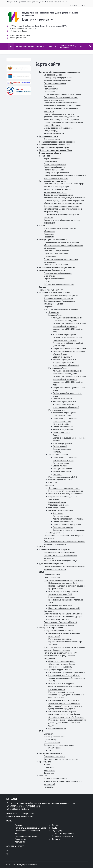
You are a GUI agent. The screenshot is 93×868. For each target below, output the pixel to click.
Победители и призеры (63, 469)
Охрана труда (49, 276)
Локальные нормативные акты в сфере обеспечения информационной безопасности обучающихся (63, 245)
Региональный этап (57, 410)
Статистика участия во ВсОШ (61, 480)
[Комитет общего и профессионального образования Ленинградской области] (19, 76)
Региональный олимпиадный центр (55, 293)
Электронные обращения (55, 164)
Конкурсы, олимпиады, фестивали (59, 745)
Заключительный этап (58, 455)
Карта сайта (20, 842)
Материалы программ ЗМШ (60, 605)
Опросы (43, 226)
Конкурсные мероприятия (51, 628)
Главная (18, 825)
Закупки (43, 287)
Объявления (49, 767)
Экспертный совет (52, 139)
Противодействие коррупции (52, 181)
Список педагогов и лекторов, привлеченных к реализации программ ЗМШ (66, 600)
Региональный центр (49, 136)
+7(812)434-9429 (30, 29)
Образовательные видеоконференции (57, 142)
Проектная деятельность (51, 753)
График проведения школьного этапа (69, 349)
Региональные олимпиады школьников (66, 494)
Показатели (49, 234)
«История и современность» (61, 667)
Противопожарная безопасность (58, 273)
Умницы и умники (56, 533)
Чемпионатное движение (26, 836)
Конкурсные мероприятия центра (58, 631)
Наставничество (51, 89)
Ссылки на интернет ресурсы (56, 619)
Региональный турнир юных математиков (67, 672)
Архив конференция (57, 728)
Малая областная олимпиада (61, 511)
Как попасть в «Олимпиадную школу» (60, 561)
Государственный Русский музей (54, 147)
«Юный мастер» (51, 739)
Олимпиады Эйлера (57, 502)
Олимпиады (49, 485)
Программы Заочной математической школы (64, 580)
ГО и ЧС (47, 282)
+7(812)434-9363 (16, 29)
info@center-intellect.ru (18, 31)
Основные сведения (53, 75)
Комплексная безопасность (52, 270)
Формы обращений (52, 159)
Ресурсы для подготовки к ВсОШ (63, 477)
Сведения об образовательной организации (59, 72)
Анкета (56, 435)
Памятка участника (61, 432)
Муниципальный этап (58, 368)
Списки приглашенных (63, 427)
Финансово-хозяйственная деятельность (61, 117)
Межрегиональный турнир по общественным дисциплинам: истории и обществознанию (66, 695)
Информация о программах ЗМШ (63, 583)
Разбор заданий (60, 446)
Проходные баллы (61, 424)
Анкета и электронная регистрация (68, 519)
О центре (56, 825)
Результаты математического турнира (65, 617)
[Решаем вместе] (19, 91)
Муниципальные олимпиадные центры (61, 295)
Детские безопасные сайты (56, 265)
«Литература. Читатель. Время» (62, 664)
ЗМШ (41, 572)
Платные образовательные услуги (59, 114)
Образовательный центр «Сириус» (55, 145)
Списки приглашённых (63, 522)
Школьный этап (55, 315)
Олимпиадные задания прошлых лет (69, 530)
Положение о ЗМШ (52, 575)
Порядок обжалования (54, 170)
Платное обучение (52, 578)
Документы (49, 86)
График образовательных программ (59, 552)
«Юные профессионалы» (55, 737)
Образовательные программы (28, 831)
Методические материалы (55, 192)
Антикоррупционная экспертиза (58, 189)
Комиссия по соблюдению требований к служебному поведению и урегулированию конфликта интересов (63, 209)
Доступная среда (51, 131)
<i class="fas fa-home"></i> (51, 290)
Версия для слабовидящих (20, 35)
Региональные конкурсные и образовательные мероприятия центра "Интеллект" (65, 642)
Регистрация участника (63, 430)
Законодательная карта (54, 134)
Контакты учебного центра (55, 779)
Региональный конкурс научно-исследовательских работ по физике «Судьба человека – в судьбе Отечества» (66, 714)
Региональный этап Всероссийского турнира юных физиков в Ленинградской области (66, 678)
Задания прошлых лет (63, 357)
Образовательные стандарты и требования (62, 94)
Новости (47, 765)
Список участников (61, 466)
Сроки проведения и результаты (67, 524)
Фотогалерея (49, 773)
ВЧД (41, 731)
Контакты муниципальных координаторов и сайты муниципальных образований (66, 363)
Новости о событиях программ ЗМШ (64, 608)
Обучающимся (50, 256)
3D (50, 751)
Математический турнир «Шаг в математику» (63, 614)
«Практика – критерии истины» (62, 661)
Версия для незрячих (18, 38)
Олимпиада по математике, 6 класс (59, 625)
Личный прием (50, 161)
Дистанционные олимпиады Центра (64, 488)
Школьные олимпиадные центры (58, 298)
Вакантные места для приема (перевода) (62, 120)
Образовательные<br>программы (55, 550)
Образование (49, 92)
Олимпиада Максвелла (58, 505)
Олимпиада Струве (57, 508)
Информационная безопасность (54, 240)
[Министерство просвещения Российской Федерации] (19, 68)
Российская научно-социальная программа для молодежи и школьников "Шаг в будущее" (67, 723)
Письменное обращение (54, 167)
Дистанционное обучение (51, 564)
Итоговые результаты (63, 443)
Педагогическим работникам (56, 254)
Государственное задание (55, 83)
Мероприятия (50, 770)
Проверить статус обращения (56, 173)
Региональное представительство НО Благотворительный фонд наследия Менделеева (60, 656)
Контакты (57, 452)
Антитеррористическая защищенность (57, 268)
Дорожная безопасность (54, 279)
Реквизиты (49, 787)
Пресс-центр (45, 762)
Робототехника (55, 748)
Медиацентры (58, 831)
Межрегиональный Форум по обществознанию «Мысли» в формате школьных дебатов (65, 686)
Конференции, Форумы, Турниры (58, 670)
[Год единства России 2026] (19, 83)
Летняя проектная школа (55, 756)
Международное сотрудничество (58, 128)
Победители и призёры (63, 527)
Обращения (44, 156)
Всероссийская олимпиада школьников (61, 309)
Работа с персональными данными (59, 284)
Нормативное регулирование (56, 251)
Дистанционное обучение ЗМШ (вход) (60, 622)
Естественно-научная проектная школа (61, 759)
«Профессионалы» (52, 742)
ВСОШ (42, 547)
